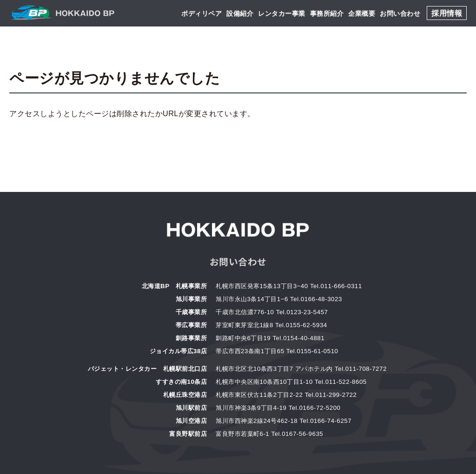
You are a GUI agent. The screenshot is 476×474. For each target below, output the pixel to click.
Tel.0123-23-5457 (302, 312)
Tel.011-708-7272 (361, 369)
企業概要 (362, 13)
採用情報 (447, 13)
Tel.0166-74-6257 (325, 421)
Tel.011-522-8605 (341, 382)
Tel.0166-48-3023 (316, 299)
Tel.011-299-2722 (331, 395)
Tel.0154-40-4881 (298, 338)
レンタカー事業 (282, 13)
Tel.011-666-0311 (336, 286)
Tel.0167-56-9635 (297, 434)
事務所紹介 (327, 13)
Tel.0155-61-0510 (312, 351)
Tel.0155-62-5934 (301, 325)
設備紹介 (240, 13)
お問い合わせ (400, 13)
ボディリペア (202, 13)
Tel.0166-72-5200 (315, 408)
